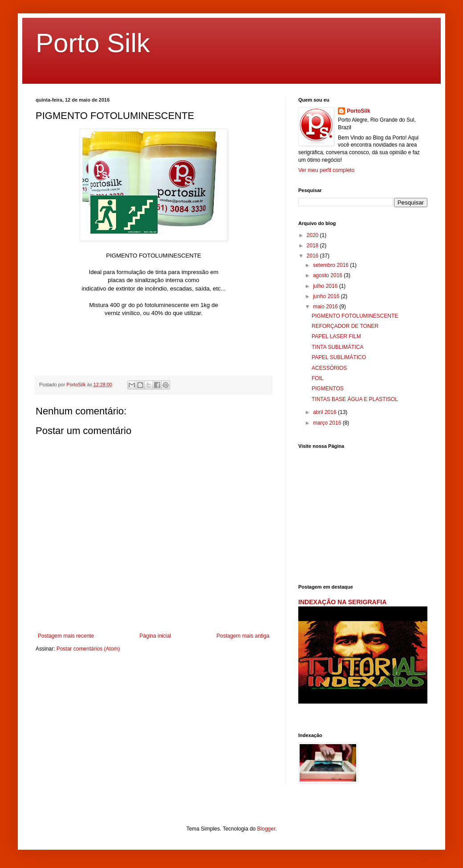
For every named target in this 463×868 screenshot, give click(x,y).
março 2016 (328, 423)
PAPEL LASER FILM (336, 336)
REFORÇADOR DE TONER (345, 326)
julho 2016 (326, 286)
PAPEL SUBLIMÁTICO (339, 357)
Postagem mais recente (66, 636)
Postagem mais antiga (243, 636)
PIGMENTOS (328, 389)
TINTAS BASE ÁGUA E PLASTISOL (355, 399)
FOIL (318, 378)
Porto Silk (93, 43)
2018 (313, 246)
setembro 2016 (331, 265)
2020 (313, 235)
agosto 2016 (328, 275)
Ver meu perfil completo (326, 170)
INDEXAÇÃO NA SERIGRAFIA (342, 602)
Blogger (266, 829)
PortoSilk (359, 111)
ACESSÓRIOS (329, 368)
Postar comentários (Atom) (88, 649)
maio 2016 (326, 307)
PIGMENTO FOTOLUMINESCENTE (355, 316)
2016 (313, 256)
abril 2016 (325, 412)
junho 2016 (327, 296)
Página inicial (155, 636)
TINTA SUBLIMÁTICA (337, 347)
